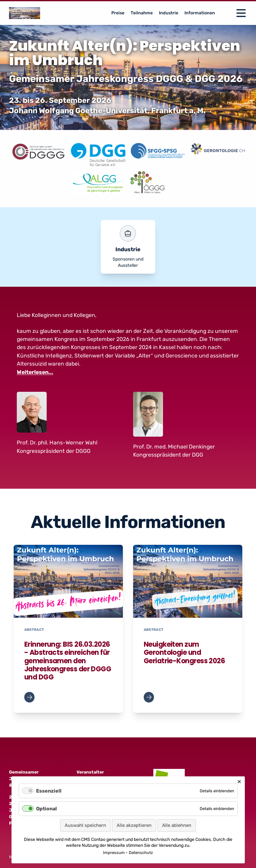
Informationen (200, 13)
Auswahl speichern (85, 825)
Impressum (114, 853)
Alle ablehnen (177, 825)
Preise (118, 13)
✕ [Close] (239, 782)
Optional (47, 809)
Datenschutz (141, 853)
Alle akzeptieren (134, 825)
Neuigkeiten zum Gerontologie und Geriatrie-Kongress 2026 (184, 653)
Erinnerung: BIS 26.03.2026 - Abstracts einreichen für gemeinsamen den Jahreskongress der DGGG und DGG (68, 661)
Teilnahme (142, 13)
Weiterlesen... (35, 372)
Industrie (169, 13)
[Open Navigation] (241, 13)
